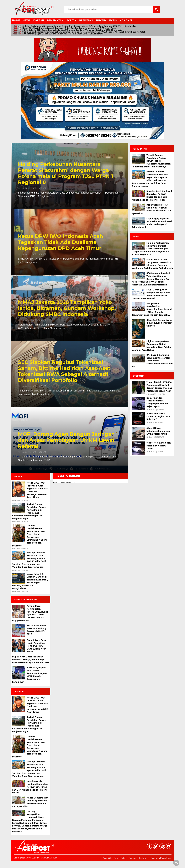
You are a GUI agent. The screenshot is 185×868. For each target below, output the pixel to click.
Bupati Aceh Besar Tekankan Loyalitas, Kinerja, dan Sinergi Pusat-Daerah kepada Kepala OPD (31, 660)
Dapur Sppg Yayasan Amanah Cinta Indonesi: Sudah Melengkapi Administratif (152, 223)
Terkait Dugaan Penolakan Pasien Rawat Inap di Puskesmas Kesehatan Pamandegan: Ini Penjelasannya (29, 511)
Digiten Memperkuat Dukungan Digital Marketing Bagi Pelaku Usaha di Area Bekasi (151, 346)
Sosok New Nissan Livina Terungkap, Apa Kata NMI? (158, 416)
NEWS (27, 20)
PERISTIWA (86, 20)
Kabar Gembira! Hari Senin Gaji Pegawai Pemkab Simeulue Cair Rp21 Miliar (30, 802)
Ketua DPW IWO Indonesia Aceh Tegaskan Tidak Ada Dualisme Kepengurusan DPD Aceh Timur (69, 28)
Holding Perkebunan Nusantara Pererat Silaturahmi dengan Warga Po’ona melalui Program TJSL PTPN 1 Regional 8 (79, 26)
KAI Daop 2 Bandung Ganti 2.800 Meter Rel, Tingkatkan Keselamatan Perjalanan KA (152, 361)
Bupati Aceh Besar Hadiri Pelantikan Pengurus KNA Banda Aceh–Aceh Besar (37, 646)
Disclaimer (143, 858)
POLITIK (71, 20)
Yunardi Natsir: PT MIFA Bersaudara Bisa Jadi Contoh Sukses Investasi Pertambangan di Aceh (160, 387)
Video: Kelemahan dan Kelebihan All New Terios (159, 446)
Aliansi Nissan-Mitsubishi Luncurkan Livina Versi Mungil (158, 431)
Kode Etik (107, 858)
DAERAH (39, 20)
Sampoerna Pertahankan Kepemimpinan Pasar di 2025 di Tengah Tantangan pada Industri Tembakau (152, 309)
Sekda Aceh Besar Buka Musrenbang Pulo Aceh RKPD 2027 (37, 630)
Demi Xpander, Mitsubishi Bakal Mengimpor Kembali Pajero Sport (158, 402)
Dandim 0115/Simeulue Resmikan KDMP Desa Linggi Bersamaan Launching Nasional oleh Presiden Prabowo (30, 536)
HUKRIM (101, 20)
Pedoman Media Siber (161, 858)
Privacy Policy (120, 858)
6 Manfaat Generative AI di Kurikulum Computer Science (159, 323)
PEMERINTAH (55, 20)
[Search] (109, 9)
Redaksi (132, 858)
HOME (16, 20)
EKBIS (113, 20)
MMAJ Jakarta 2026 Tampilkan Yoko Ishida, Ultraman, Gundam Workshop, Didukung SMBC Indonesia (72, 30)
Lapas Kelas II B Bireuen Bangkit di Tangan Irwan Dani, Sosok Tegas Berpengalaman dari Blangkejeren (30, 581)
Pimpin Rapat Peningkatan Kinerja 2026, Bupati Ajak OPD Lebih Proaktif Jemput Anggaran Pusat (30, 613)
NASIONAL (126, 20)
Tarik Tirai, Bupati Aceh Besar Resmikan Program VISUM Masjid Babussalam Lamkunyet (30, 675)
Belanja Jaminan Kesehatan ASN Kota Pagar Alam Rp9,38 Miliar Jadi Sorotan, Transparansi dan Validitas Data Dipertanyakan (29, 560)
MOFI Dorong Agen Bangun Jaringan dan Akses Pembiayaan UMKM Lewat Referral (63, 34)
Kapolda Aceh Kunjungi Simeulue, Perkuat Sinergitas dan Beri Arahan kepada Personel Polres (30, 787)
